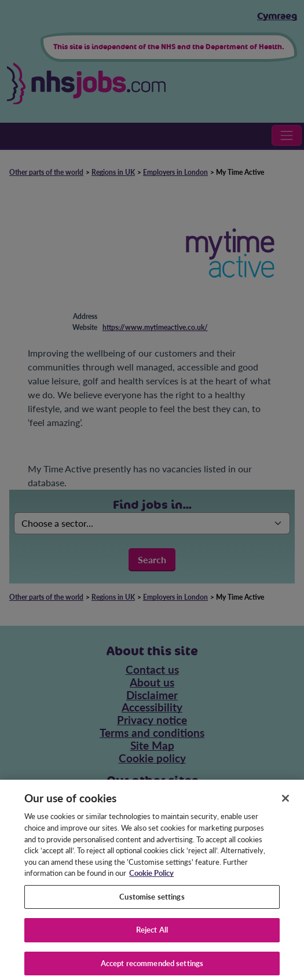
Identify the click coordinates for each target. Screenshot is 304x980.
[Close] (285, 803)
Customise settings (152, 901)
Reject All (152, 935)
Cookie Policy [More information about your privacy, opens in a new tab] (151, 878)
